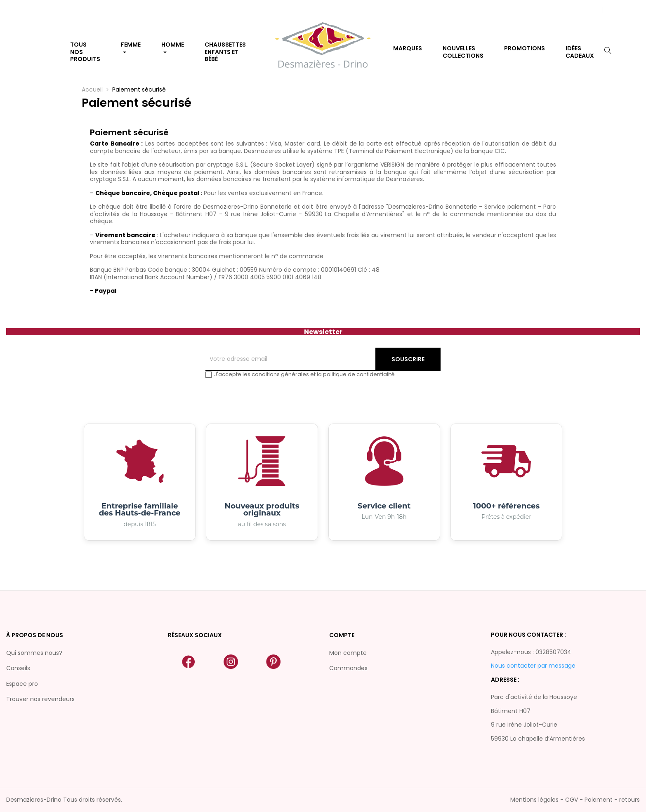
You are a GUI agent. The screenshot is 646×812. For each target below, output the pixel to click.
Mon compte (348, 653)
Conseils (18, 668)
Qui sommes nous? (34, 653)
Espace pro (22, 684)
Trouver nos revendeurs (40, 699)
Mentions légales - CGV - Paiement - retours (575, 800)
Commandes (348, 668)
